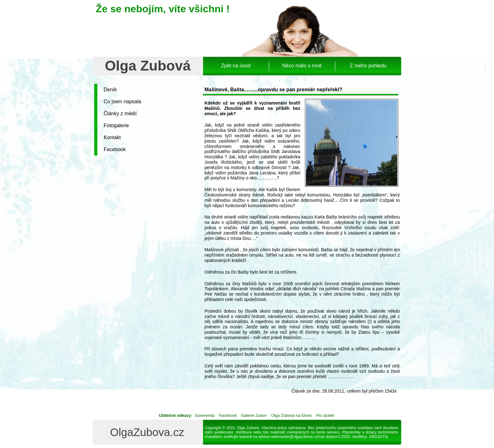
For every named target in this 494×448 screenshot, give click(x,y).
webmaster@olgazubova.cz (294, 437)
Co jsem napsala (122, 102)
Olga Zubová (148, 66)
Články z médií (120, 113)
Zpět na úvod (236, 66)
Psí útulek (325, 415)
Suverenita (205, 415)
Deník (110, 90)
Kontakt (112, 137)
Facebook (115, 149)
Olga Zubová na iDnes (291, 415)
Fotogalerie (116, 125)
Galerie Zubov (254, 415)
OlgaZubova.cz (147, 432)
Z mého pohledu (368, 66)
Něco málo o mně (302, 66)
